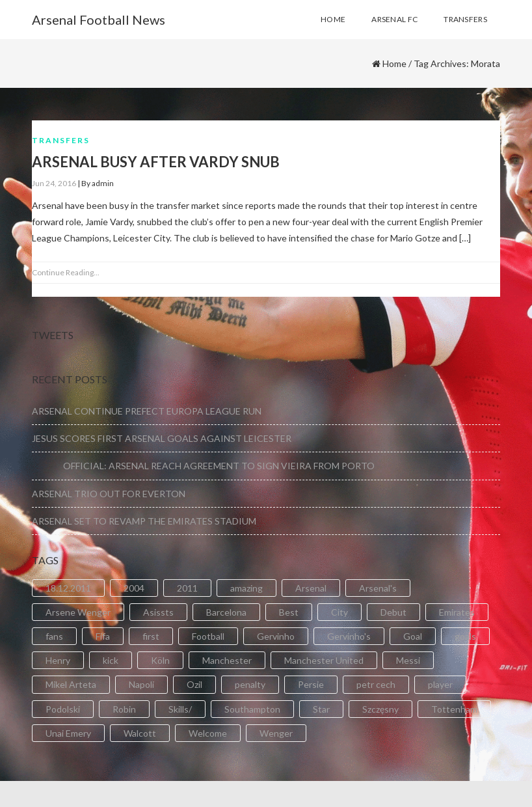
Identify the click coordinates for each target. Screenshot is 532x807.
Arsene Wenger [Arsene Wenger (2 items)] (78, 612)
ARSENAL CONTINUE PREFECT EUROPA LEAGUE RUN (147, 411)
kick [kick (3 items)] (111, 660)
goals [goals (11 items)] (465, 636)
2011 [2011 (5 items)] (187, 588)
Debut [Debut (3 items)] (393, 612)
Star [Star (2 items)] (321, 709)
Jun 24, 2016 (54, 183)
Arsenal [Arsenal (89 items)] (311, 588)
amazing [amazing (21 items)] (246, 588)
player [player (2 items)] (440, 684)
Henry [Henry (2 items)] (58, 660)
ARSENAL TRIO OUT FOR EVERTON (109, 494)
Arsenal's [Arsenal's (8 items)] (378, 588)
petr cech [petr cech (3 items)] (376, 684)
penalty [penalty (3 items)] (250, 684)
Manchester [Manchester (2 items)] (227, 660)
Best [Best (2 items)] (289, 612)
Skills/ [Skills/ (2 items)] (180, 709)
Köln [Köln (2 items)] (160, 660)
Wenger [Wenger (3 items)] (276, 733)
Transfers (61, 140)
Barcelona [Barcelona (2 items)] (226, 612)
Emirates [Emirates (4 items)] (457, 612)
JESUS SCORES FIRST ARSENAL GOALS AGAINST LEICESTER (162, 438)
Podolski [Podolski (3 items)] (63, 709)
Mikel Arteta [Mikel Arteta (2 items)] (71, 684)
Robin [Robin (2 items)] (124, 709)
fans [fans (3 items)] (54, 636)
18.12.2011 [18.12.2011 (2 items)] (68, 588)
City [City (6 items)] (339, 612)
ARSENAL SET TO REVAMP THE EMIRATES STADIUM (144, 521)
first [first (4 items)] (151, 636)
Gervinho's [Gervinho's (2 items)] (349, 636)
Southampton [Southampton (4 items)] (252, 709)
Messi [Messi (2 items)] (408, 660)
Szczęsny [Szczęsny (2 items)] (380, 709)
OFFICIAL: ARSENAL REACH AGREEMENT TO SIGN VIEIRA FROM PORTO (203, 466)
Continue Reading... (66, 272)
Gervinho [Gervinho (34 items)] (276, 636)
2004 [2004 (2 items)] (134, 588)
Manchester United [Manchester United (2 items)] (324, 660)
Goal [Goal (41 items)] (413, 636)
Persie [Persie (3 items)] (311, 684)
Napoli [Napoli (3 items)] (141, 684)
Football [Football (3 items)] (208, 636)
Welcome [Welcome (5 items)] (208, 733)
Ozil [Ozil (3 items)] (194, 684)
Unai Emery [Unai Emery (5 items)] (68, 733)
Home (394, 63)
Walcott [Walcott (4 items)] (140, 733)
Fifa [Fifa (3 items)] (103, 636)
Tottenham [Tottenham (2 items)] (454, 709)
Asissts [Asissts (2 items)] (158, 612)
